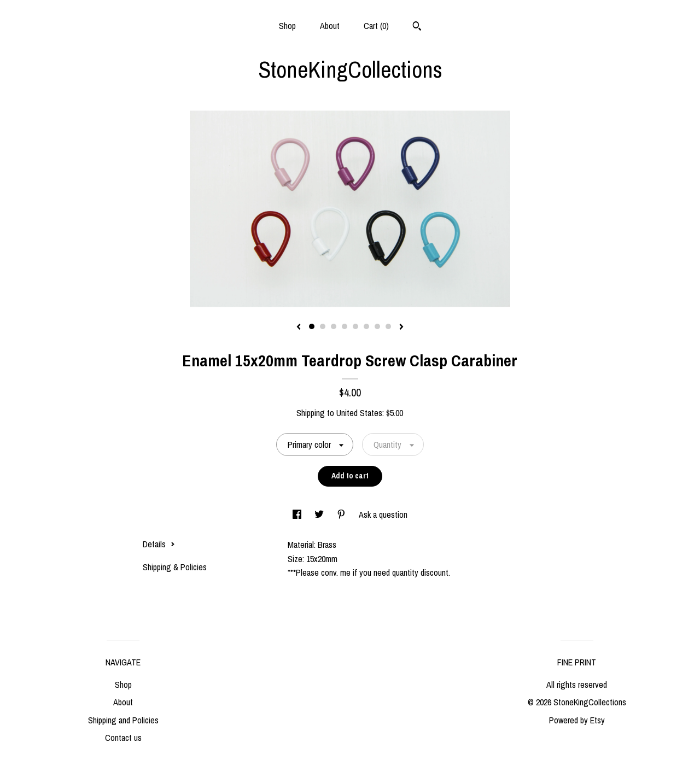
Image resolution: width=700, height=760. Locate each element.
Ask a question (383, 515)
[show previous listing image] (299, 328)
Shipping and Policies (123, 720)
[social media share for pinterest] (342, 515)
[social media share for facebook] (298, 515)
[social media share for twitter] (320, 515)
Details (159, 544)
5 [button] (355, 326)
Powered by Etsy (577, 720)
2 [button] (323, 326)
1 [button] (312, 326)
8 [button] (388, 326)
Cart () (376, 26)
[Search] (417, 27)
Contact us (123, 738)
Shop (287, 26)
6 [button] (366, 326)
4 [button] (345, 326)
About (330, 26)
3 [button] (334, 326)
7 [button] (377, 326)
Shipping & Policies (175, 567)
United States (359, 413)
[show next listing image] (401, 328)
